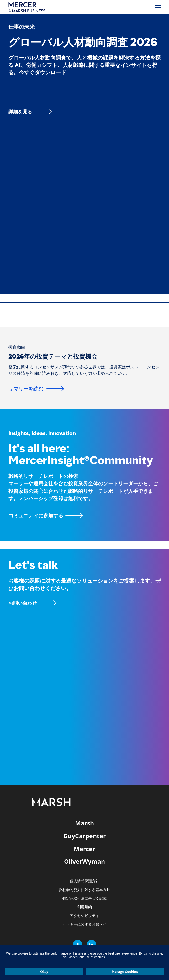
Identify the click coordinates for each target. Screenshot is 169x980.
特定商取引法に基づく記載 (85, 899)
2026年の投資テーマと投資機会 (53, 356)
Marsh (85, 823)
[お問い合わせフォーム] (33, 603)
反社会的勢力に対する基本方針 (85, 890)
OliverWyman (85, 861)
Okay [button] (44, 972)
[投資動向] (17, 347)
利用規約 (85, 907)
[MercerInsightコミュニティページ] (85, 516)
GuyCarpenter (85, 836)
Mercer (85, 849)
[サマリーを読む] (36, 389)
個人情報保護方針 (85, 881)
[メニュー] (158, 7)
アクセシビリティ (85, 916)
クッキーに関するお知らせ (85, 924)
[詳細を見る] (30, 112)
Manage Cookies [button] (125, 972)
